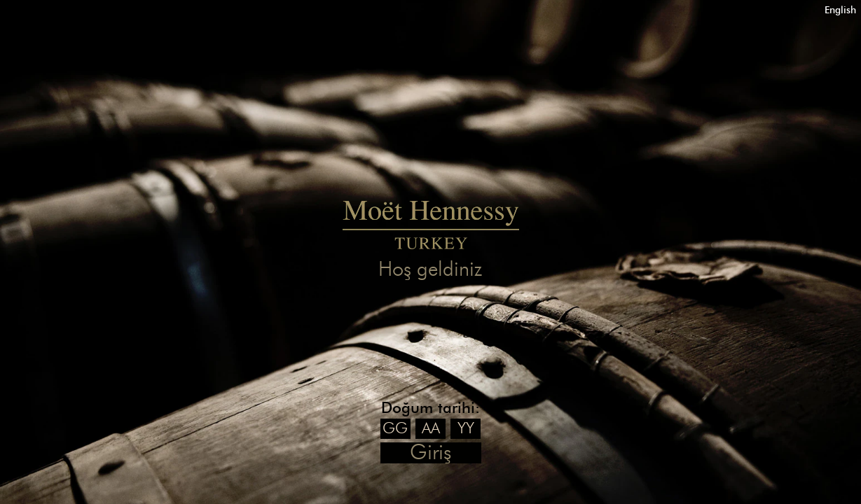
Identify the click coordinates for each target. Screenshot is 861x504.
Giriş (430, 453)
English (840, 10)
